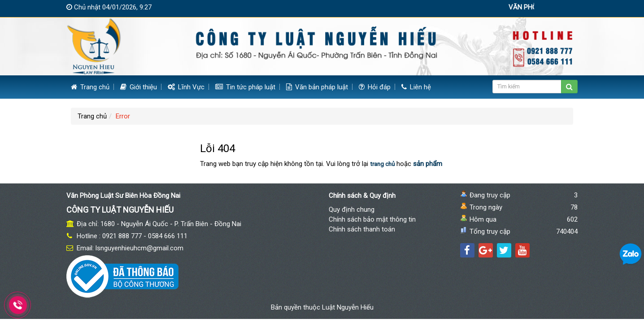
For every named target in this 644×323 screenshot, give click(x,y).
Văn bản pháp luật (317, 87)
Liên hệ (416, 87)
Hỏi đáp (375, 87)
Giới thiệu (139, 87)
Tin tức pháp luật (245, 87)
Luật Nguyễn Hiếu (348, 307)
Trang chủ (90, 87)
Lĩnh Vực (186, 87)
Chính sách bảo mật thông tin (372, 219)
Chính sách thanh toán (362, 229)
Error (123, 116)
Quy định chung (352, 210)
